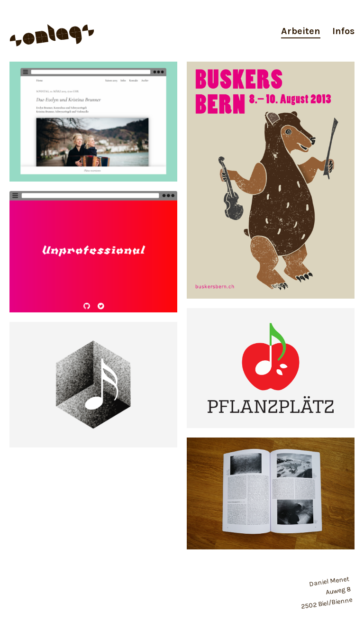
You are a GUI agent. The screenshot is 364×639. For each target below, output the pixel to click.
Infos (343, 31)
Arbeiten (301, 31)
